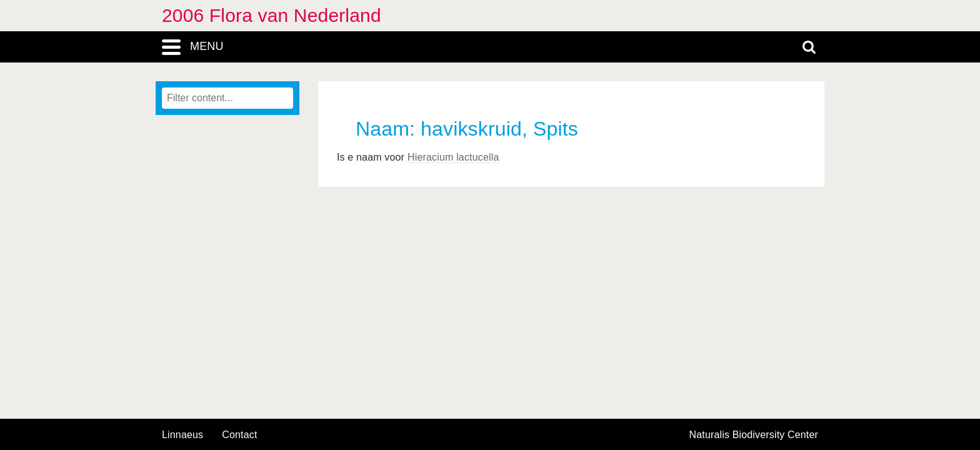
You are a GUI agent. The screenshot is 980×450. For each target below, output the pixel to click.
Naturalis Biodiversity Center (754, 435)
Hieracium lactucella (453, 157)
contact (239, 435)
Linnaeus (182, 435)
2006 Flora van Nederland (272, 15)
